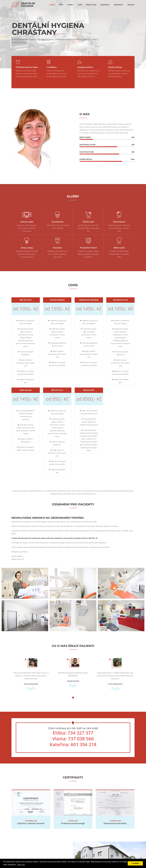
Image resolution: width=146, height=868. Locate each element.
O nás (61, 5)
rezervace (105, 5)
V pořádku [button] (135, 863)
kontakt (131, 5)
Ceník (80, 5)
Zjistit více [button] (21, 865)
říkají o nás (91, 5)
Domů (52, 5)
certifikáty (118, 5)
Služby (70, 5)
